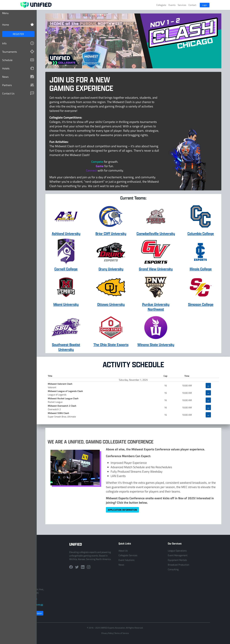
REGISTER (18, 34)
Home (18, 25)
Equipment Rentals (177, 560)
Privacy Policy (107, 633)
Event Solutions (126, 560)
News (18, 77)
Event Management (178, 555)
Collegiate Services (128, 555)
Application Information (122, 510)
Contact (192, 5)
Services (182, 5)
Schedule (18, 60)
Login (205, 5)
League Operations (177, 551)
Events (172, 5)
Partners (18, 85)
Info (18, 43)
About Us (123, 551)
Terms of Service (122, 633)
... (208, 385)
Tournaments (18, 52)
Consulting (173, 569)
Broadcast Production (179, 565)
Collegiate (161, 5)
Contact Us (18, 93)
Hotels (18, 68)
